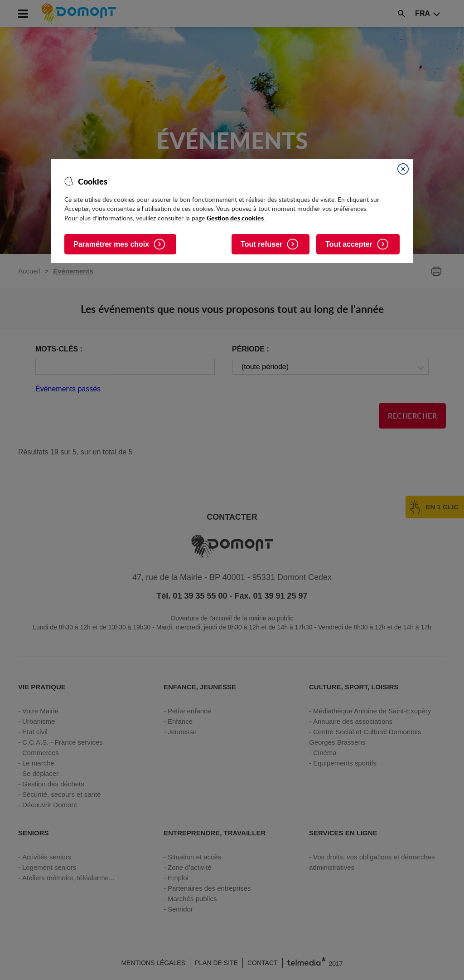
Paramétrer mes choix (111, 244)
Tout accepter (349, 244)
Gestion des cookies (236, 218)
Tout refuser (261, 244)
